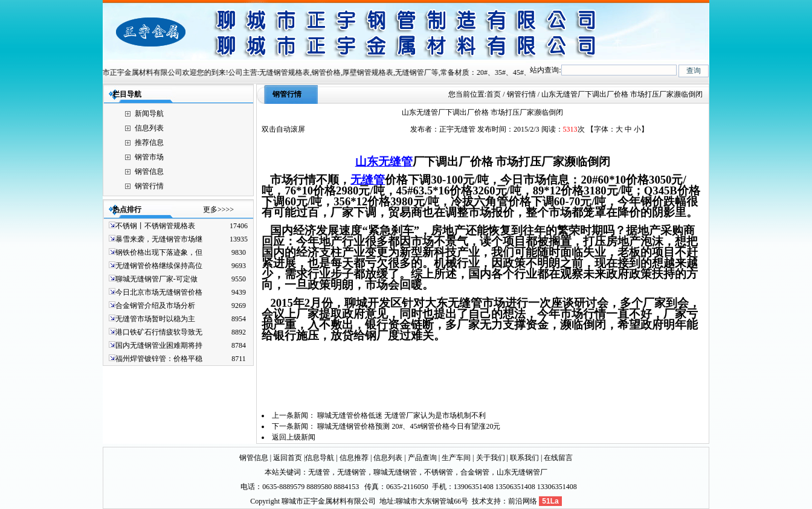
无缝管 (368, 180)
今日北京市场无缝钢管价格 (159, 292)
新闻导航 (149, 114)
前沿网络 (523, 501)
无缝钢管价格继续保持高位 (159, 266)
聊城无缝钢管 (395, 472)
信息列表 (149, 128)
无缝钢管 (352, 472)
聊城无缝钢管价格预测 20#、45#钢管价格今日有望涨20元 (409, 426)
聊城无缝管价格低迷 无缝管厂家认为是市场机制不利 (401, 415)
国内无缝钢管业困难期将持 (159, 345)
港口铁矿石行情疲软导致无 (159, 332)
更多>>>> (218, 210)
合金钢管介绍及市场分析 (155, 306)
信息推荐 (354, 458)
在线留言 (558, 458)
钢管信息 (149, 171)
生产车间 (456, 458)
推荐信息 (149, 142)
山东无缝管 (384, 162)
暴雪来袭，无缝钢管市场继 (159, 239)
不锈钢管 (439, 472)
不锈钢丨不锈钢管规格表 (155, 226)
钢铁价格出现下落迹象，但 (159, 252)
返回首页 (288, 458)
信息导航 (320, 458)
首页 (494, 94)
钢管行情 (149, 186)
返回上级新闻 (294, 437)
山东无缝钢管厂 (522, 472)
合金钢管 (475, 472)
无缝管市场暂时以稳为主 (155, 319)
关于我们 (491, 458)
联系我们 (524, 458)
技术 (479, 501)
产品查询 (422, 458)
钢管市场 (149, 157)
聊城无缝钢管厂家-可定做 (156, 279)
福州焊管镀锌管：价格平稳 (159, 359)
